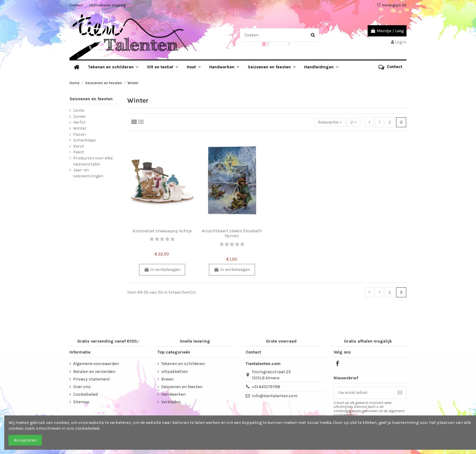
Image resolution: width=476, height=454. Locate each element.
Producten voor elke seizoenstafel (93, 161)
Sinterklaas (85, 140)
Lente (79, 110)
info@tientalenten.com (275, 396)
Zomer (80, 116)
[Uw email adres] (364, 393)
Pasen (79, 134)
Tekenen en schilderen (183, 364)
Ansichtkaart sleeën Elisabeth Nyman (232, 234)
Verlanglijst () (392, 5)
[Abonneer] (400, 393)
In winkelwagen (162, 270)
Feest (79, 152)
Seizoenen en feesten (91, 99)
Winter (80, 128)
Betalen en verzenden (94, 372)
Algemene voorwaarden (96, 364)
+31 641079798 (266, 387)
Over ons (82, 387)
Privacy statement (92, 379)
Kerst (79, 146)
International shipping (107, 5)
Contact (77, 5)
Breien (167, 379)
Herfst (79, 122)
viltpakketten (175, 372)
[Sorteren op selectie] (330, 122)
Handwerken (173, 394)
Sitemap (81, 402)
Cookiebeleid (85, 394)
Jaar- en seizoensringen (88, 173)
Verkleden (171, 402)
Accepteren (25, 440)
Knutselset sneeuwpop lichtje (162, 231)
